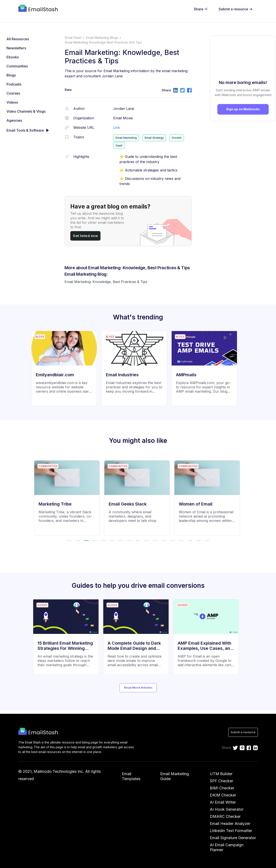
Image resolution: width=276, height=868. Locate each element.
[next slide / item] (239, 495)
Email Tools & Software (25, 130)
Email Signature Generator (233, 838)
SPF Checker (221, 781)
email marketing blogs (102, 38)
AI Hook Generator (227, 809)
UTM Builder (221, 774)
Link (117, 128)
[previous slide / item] (37, 495)
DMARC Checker (225, 816)
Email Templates (131, 776)
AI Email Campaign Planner (227, 847)
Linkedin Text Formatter (231, 831)
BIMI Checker (222, 788)
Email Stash (73, 38)
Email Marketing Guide (175, 776)
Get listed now (85, 236)
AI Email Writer (223, 802)
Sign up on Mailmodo (243, 109)
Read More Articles (138, 688)
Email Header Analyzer (230, 824)
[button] (69, 541)
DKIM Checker (223, 795)
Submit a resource (243, 732)
